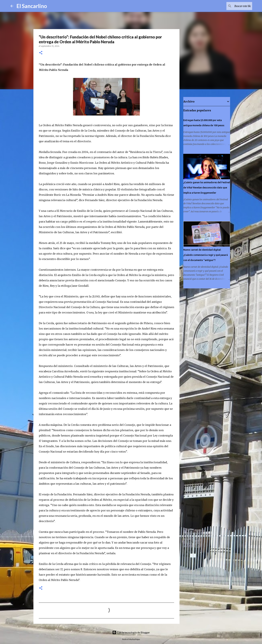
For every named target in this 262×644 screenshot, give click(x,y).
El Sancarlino (32, 6)
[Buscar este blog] (235, 6)
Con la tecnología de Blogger (131, 632)
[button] (41, 53)
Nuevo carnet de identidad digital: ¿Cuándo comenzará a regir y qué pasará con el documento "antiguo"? (206, 255)
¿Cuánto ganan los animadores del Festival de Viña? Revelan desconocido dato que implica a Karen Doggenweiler (207, 188)
